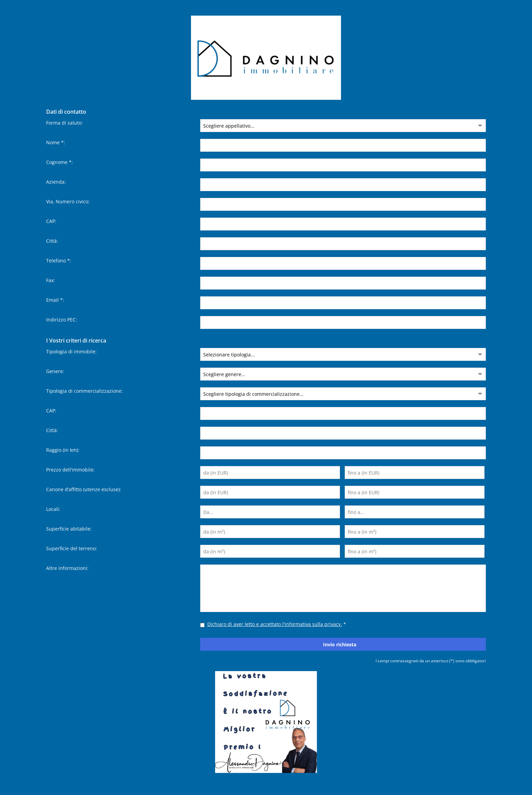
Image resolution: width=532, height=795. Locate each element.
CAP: (51, 221)
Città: (52, 241)
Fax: (51, 280)
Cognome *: (60, 162)
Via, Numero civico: (68, 201)
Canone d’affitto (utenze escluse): (84, 489)
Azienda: (56, 182)
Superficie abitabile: (69, 529)
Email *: (55, 300)
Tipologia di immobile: (71, 352)
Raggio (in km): (63, 450)
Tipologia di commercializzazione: (84, 391)
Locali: (53, 509)
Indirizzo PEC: (62, 320)
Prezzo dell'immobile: (70, 470)
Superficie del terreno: (72, 548)
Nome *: (56, 142)
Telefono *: (59, 261)
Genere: (55, 371)
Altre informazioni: (67, 568)
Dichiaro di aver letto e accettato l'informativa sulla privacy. (275, 624)
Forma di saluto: (64, 123)
